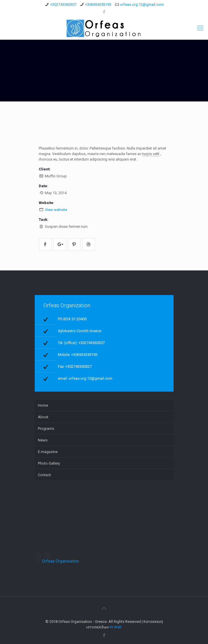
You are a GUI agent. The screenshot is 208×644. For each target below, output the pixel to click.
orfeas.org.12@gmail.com (142, 4)
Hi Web (116, 627)
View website (56, 210)
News (43, 440)
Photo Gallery (49, 463)
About (43, 417)
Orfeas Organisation (60, 561)
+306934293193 (98, 4)
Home (43, 405)
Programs (46, 429)
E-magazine (48, 452)
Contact (44, 475)
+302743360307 (63, 4)
